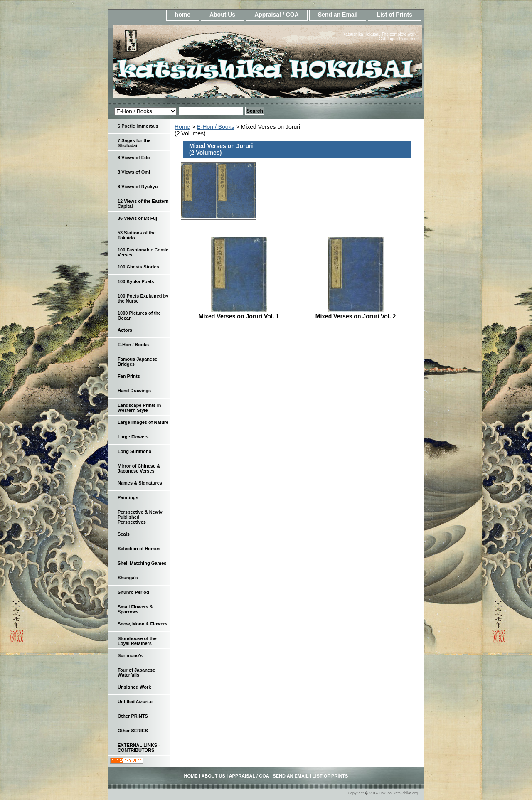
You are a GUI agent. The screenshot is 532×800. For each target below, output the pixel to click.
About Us (222, 15)
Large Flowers (133, 437)
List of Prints (394, 15)
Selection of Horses (139, 549)
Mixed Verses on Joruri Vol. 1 (239, 316)
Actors (125, 330)
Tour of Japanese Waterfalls (136, 672)
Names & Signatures (140, 483)
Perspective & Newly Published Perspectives (140, 517)
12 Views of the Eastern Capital (143, 204)
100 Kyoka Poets (136, 281)
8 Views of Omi (134, 172)
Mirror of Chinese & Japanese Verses (139, 468)
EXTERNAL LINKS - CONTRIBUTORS (139, 748)
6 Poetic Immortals (138, 126)
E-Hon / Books (215, 127)
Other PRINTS (133, 716)
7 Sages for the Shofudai (134, 143)
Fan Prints (129, 376)
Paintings (128, 497)
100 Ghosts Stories (138, 267)
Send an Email (338, 15)
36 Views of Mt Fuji (138, 218)
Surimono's (130, 655)
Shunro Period (133, 592)
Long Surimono (134, 451)
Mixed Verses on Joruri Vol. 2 (356, 316)
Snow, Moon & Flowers (143, 624)
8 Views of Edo (134, 158)
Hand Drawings (134, 391)
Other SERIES (133, 731)
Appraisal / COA (277, 15)
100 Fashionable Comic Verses (143, 252)
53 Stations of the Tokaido (137, 235)
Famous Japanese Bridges (137, 362)
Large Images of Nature (143, 422)
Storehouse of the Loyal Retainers (137, 641)
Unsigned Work (134, 687)
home (183, 15)
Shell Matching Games (142, 563)
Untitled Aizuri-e (135, 702)
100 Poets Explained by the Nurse (143, 298)
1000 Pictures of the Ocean (139, 315)
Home (182, 127)
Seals (124, 534)
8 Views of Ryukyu (138, 187)
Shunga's (128, 578)
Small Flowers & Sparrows (135, 609)
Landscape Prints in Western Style (139, 408)
